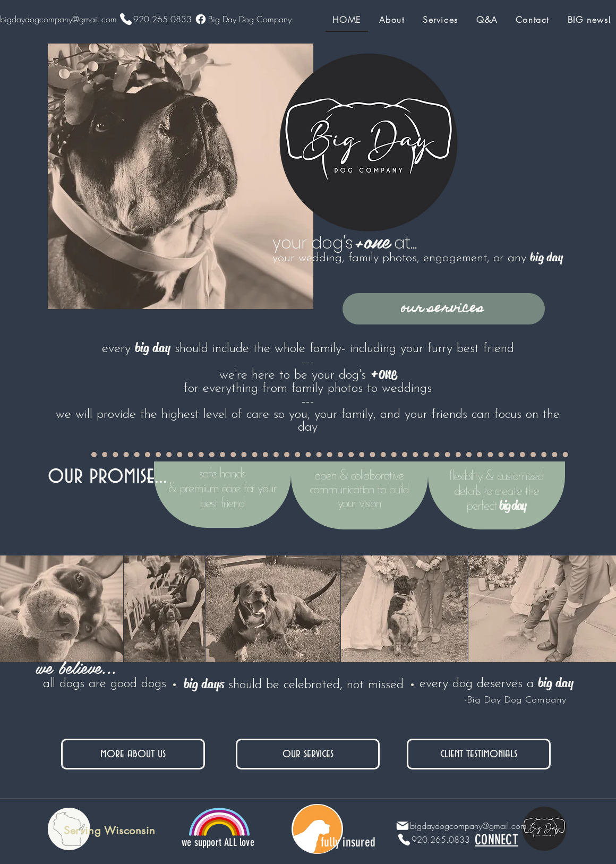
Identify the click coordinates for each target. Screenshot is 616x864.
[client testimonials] (479, 754)
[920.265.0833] (154, 19)
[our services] (444, 309)
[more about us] (133, 754)
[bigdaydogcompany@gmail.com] (458, 826)
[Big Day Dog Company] (242, 19)
